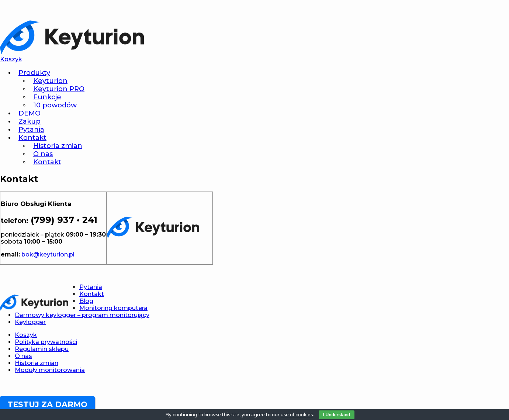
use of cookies (297, 415)
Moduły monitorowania (50, 370)
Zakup (30, 121)
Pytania (31, 130)
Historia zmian (58, 146)
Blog (86, 301)
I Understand (337, 415)
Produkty (34, 73)
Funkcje (47, 97)
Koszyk (26, 335)
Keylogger (30, 322)
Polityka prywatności (46, 342)
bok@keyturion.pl (48, 254)
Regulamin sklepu (42, 349)
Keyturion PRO (59, 89)
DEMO (30, 113)
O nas (43, 154)
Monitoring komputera (113, 308)
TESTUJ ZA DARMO (47, 404)
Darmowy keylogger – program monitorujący (82, 315)
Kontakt (32, 138)
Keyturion (50, 81)
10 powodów (55, 105)
